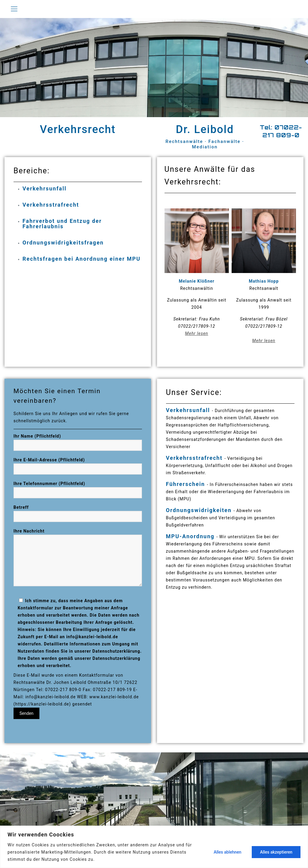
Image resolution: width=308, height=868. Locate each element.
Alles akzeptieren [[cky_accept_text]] (276, 852)
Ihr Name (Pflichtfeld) (78, 442)
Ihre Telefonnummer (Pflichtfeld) (78, 490)
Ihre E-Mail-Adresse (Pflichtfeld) (78, 466)
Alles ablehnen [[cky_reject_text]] (227, 852)
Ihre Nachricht (78, 557)
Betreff (78, 513)
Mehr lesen (197, 333)
